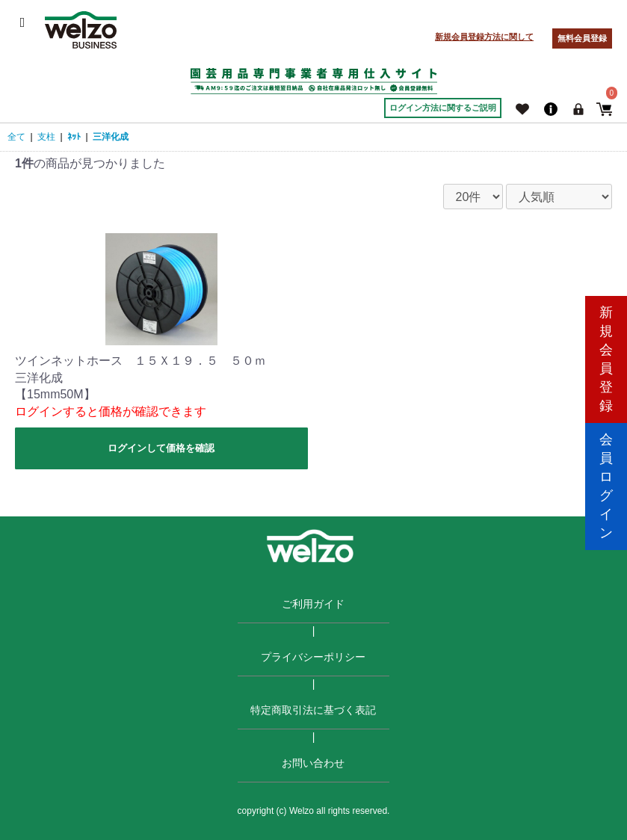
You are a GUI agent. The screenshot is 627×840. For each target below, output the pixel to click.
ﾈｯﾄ (74, 137)
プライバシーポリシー (313, 657)
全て (16, 137)
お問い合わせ (313, 763)
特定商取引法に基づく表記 (313, 710)
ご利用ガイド (313, 604)
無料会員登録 (582, 38)
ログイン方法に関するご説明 (443, 108)
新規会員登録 (606, 356)
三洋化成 (111, 137)
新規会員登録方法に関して (484, 37)
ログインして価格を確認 (161, 448)
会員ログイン (606, 483)
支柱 (46, 137)
